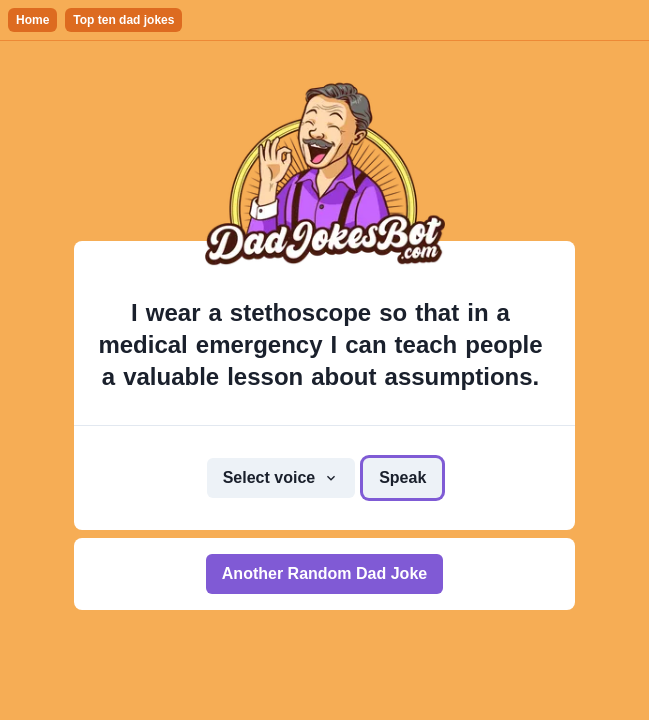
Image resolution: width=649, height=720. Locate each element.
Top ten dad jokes (123, 20)
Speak (402, 477)
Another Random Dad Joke (324, 573)
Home (32, 20)
